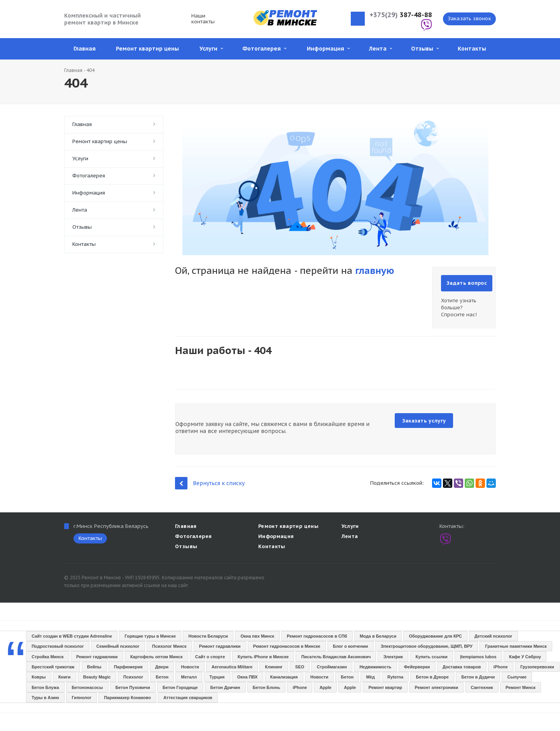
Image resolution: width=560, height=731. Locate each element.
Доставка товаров (462, 667)
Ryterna (395, 677)
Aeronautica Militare (232, 667)
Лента (381, 49)
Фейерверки (417, 667)
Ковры (38, 677)
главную (374, 271)
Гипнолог (81, 698)
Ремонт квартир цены (147, 49)
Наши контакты (203, 19)
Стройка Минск (47, 657)
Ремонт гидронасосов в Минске (287, 646)
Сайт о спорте (210, 657)
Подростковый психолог (58, 646)
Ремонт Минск (521, 687)
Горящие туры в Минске (150, 636)
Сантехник (482, 687)
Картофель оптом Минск (156, 657)
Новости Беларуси (208, 636)
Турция (217, 677)
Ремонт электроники (436, 687)
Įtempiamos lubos (478, 657)
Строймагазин (332, 667)
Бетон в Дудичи (478, 677)
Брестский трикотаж (53, 667)
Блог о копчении (350, 646)
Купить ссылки (431, 657)
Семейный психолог (118, 646)
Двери (162, 667)
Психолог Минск (169, 646)
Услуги (211, 49)
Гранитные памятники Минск (516, 646)
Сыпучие (517, 677)
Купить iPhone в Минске (263, 657)
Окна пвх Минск (257, 636)
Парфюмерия (128, 667)
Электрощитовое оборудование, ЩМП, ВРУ (427, 646)
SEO (300, 667)
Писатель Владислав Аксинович (336, 657)
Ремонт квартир (386, 687)
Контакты (472, 49)
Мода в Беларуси (378, 636)
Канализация (284, 677)
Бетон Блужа (45, 687)
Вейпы (94, 667)
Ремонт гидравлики (220, 646)
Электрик (393, 657)
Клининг (274, 667)
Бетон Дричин (225, 687)
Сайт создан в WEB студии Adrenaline (72, 636)
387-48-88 (401, 15)
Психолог (133, 677)
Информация (328, 49)
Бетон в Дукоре (432, 677)
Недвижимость (375, 667)
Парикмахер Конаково (127, 698)
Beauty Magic (97, 677)
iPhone (501, 667)
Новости (190, 667)
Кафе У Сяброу (525, 657)
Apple (326, 687)
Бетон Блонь (266, 687)
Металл (189, 677)
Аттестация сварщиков (188, 698)
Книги (64, 677)
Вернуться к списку (210, 483)
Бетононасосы (87, 687)
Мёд (370, 677)
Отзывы (425, 49)
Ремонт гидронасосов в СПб (317, 636)
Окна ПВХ (248, 677)
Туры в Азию (45, 698)
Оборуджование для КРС (436, 636)
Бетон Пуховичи (133, 687)
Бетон (162, 677)
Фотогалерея (264, 49)
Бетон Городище (180, 687)
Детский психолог (493, 636)
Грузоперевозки (537, 667)
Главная (85, 49)
